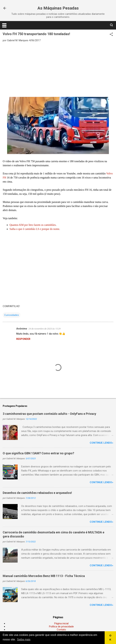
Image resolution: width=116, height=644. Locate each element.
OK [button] (110, 638)
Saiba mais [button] (24, 640)
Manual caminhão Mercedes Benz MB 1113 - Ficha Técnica (44, 576)
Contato (61, 630)
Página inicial (61, 623)
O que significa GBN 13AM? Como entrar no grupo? (38, 453)
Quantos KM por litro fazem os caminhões (33, 225)
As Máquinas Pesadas (58, 8)
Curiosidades (12, 315)
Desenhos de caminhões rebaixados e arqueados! (37, 493)
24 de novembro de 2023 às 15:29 (45, 329)
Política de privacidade (61, 627)
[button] (111, 35)
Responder (23, 339)
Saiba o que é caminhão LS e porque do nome (34, 229)
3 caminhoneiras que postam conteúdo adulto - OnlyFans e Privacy (49, 414)
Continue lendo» (101, 443)
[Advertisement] (58, 69)
